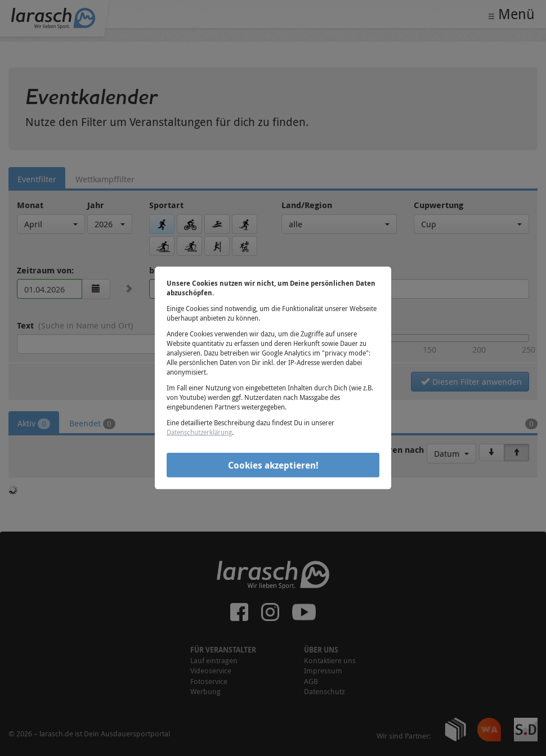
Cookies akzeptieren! (273, 465)
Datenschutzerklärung (199, 432)
